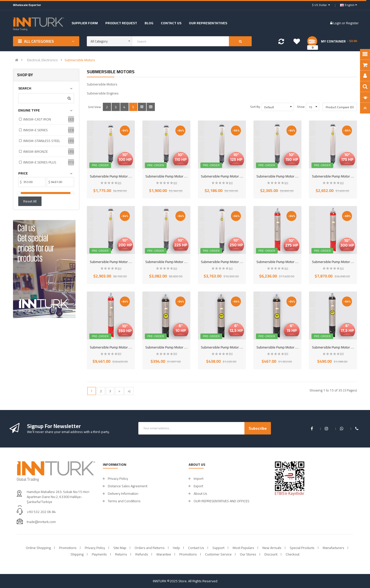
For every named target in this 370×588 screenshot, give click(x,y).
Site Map (120, 548)
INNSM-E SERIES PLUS (40, 162)
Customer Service (218, 554)
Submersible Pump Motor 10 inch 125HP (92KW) (237, 176)
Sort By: (255, 107)
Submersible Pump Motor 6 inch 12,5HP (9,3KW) (237, 347)
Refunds (142, 554)
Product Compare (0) (340, 107)
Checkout (293, 554)
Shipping (77, 554)
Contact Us (196, 548)
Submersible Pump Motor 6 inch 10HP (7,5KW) (180, 347)
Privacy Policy (118, 478)
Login (338, 23)
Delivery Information (123, 493)
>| (129, 391)
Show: (301, 107)
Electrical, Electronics (42, 60)
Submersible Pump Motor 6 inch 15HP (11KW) (291, 347)
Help (176, 548)
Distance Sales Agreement (128, 486)
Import (199, 478)
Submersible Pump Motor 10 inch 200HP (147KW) (127, 262)
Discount (271, 554)
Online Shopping (38, 548)
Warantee (164, 554)
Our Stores (248, 554)
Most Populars (243, 548)
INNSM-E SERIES (36, 130)
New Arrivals (272, 548)
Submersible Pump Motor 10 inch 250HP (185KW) (238, 262)
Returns (121, 554)
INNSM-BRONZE (36, 151)
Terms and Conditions (124, 501)
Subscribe (258, 428)
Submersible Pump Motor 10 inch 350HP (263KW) (127, 347)
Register (352, 23)
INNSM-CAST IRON (37, 119)
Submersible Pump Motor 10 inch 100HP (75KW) (126, 176)
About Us (200, 493)
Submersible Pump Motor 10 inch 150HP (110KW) (294, 176)
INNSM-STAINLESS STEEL (42, 141)
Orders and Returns (150, 548)
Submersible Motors (80, 60)
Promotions (68, 548)
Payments (99, 554)
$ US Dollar (321, 5)
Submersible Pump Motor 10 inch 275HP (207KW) (294, 262)
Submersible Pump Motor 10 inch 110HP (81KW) (181, 176)
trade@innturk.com (41, 522)
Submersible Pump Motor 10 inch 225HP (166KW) (182, 262)
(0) (119, 183)
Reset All (30, 201)
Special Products (302, 548)
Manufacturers (333, 548)
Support (218, 548)
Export (198, 486)
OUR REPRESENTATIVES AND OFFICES (222, 501)
